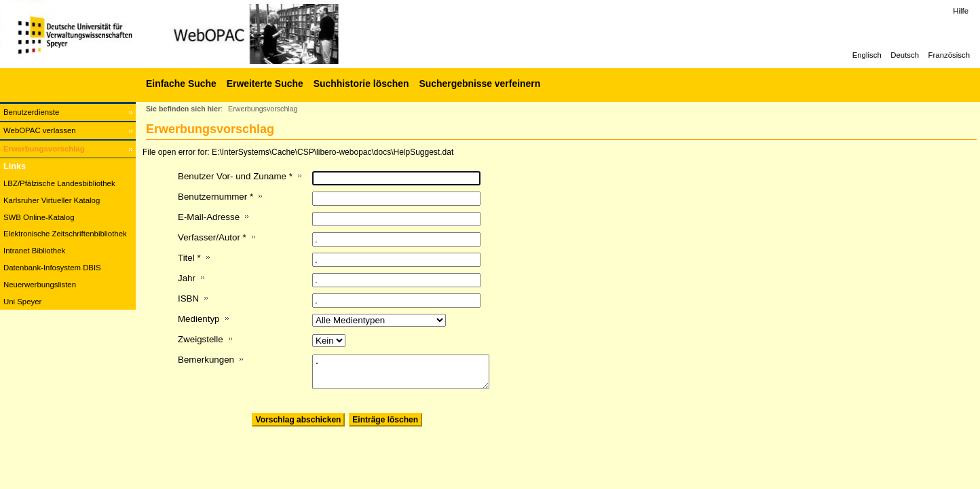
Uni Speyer (22, 302)
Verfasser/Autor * (212, 237)
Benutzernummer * (215, 197)
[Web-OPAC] (204, 34)
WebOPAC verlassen (40, 130)
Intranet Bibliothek (34, 251)
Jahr (187, 278)
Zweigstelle (201, 339)
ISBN (188, 298)
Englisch (867, 55)
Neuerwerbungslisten (40, 285)
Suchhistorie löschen (361, 84)
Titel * (189, 258)
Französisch (949, 55)
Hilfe (961, 11)
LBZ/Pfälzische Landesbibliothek (59, 183)
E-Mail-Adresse (209, 217)
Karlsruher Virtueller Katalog (52, 200)
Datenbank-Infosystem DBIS (52, 268)
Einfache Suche (181, 84)
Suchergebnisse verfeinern (479, 84)
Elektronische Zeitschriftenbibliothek (65, 234)
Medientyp (199, 319)
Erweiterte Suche (265, 84)
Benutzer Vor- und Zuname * (235, 176)
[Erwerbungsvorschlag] (68, 149)
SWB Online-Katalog (39, 217)
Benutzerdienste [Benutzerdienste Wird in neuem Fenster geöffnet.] (31, 112)
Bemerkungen (206, 360)
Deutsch (905, 55)
